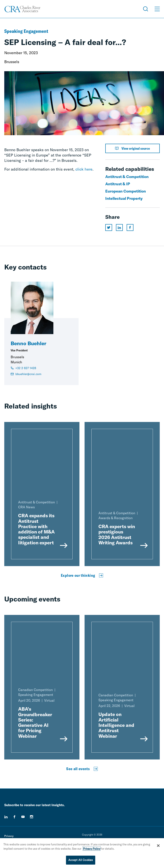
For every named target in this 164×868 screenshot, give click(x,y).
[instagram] (32, 817)
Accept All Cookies (81, 860)
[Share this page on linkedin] (119, 228)
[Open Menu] (157, 9)
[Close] (158, 846)
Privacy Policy (92, 849)
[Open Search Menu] (146, 9)
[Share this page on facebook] (130, 228)
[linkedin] (6, 817)
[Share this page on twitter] (109, 228)
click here (84, 169)
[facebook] (15, 817)
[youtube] (23, 817)
